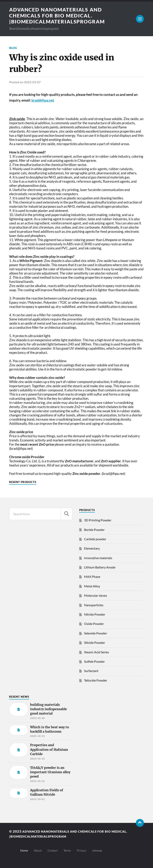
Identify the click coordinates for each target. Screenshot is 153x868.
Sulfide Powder (94, 661)
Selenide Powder (96, 633)
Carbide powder (95, 539)
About (38, 850)
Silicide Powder (95, 643)
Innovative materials (98, 558)
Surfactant (91, 671)
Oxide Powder (94, 624)
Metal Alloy (92, 586)
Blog (13, 48)
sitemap (97, 850)
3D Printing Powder (98, 520)
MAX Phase (92, 577)
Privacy (82, 850)
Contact (53, 850)
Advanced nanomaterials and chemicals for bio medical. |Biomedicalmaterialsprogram (59, 16)
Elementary (92, 548)
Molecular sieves (96, 595)
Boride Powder (94, 530)
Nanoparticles (94, 605)
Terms (67, 850)
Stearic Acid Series (97, 652)
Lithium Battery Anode (100, 567)
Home (24, 850)
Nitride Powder (95, 614)
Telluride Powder (96, 680)
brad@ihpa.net (43, 100)
